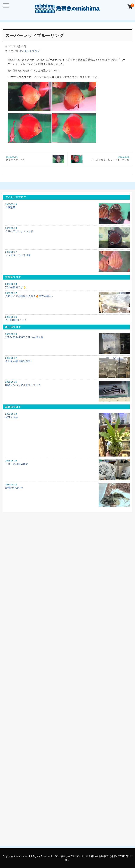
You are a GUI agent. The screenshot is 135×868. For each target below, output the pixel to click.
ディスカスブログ (29, 51)
